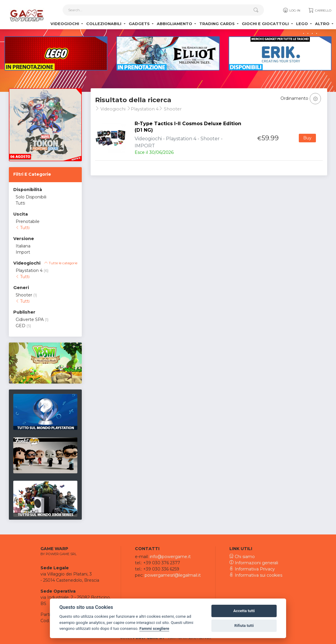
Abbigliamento (175, 24)
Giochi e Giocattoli (266, 24)
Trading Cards (218, 24)
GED (21, 326)
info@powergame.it (170, 557)
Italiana (23, 246)
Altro (323, 24)
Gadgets (140, 24)
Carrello (320, 10)
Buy (307, 138)
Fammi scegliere (154, 628)
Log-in (291, 10)
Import (23, 252)
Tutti (20, 203)
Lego (303, 24)
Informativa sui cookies (256, 575)
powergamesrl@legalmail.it (173, 575)
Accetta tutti (244, 611)
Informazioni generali (254, 563)
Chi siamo (242, 557)
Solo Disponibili (31, 197)
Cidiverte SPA (30, 319)
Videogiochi (65, 24)
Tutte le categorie (61, 263)
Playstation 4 (29, 270)
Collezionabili (104, 24)
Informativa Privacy (252, 569)
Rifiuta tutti (244, 626)
